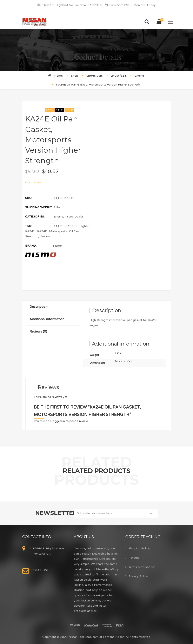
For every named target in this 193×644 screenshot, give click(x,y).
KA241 (30, 231)
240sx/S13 (119, 76)
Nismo (57, 246)
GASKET (71, 226)
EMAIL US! (40, 570)
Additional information (47, 319)
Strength (31, 236)
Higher (84, 226)
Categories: (35, 217)
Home (58, 76)
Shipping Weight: (39, 207)
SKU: (29, 198)
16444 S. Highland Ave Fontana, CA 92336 (72, 5)
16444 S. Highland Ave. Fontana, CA (49, 551)
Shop (75, 76)
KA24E (42, 231)
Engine (139, 76)
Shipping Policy (139, 548)
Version (45, 236)
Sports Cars (95, 76)
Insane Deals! (74, 217)
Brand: (31, 246)
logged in (58, 421)
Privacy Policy (138, 576)
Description (38, 307)
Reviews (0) (38, 332)
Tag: (28, 226)
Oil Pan (74, 231)
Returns (134, 558)
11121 (58, 226)
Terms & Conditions (142, 567)
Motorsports (58, 231)
